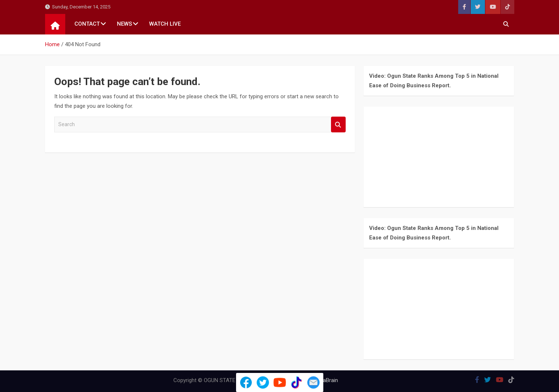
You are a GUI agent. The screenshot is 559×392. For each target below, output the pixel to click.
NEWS (124, 24)
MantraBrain (323, 380)
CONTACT (87, 24)
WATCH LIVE (165, 24)
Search (338, 124)
